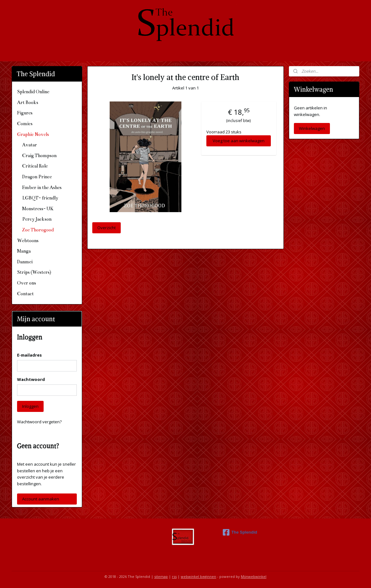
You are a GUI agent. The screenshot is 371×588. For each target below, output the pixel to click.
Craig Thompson (39, 156)
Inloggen (30, 406)
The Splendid (240, 532)
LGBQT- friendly (40, 198)
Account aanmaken (41, 499)
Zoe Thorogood (38, 230)
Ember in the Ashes (42, 187)
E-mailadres (29, 355)
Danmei (25, 262)
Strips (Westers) (34, 272)
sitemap (161, 576)
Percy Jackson (37, 219)
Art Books (28, 102)
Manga (24, 251)
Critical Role (35, 166)
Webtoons (28, 241)
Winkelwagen (312, 128)
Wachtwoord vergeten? (39, 422)
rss (174, 576)
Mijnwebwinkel (254, 576)
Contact (25, 294)
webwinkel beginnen (198, 576)
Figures (25, 113)
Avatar (30, 145)
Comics (25, 124)
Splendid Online (33, 92)
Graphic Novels (33, 134)
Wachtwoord (31, 379)
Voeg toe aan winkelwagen (239, 141)
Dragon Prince (37, 177)
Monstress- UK (38, 209)
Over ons (27, 283)
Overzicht (106, 228)
